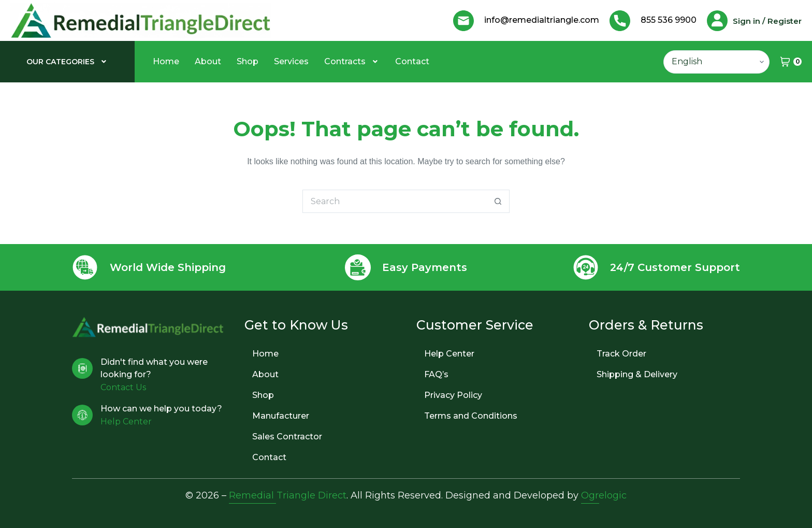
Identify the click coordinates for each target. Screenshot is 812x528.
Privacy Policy (453, 395)
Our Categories (68, 62)
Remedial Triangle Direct (288, 495)
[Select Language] (716, 62)
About (208, 61)
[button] (68, 62)
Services (291, 61)
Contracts (352, 61)
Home (166, 61)
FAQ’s (436, 374)
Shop (248, 61)
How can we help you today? (161, 409)
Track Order (621, 354)
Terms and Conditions (471, 416)
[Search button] (498, 201)
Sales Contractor (287, 437)
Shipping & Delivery (637, 374)
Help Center (449, 354)
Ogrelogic (604, 495)
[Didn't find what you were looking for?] (82, 368)
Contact (412, 61)
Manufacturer (281, 416)
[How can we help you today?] (82, 415)
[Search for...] (394, 201)
